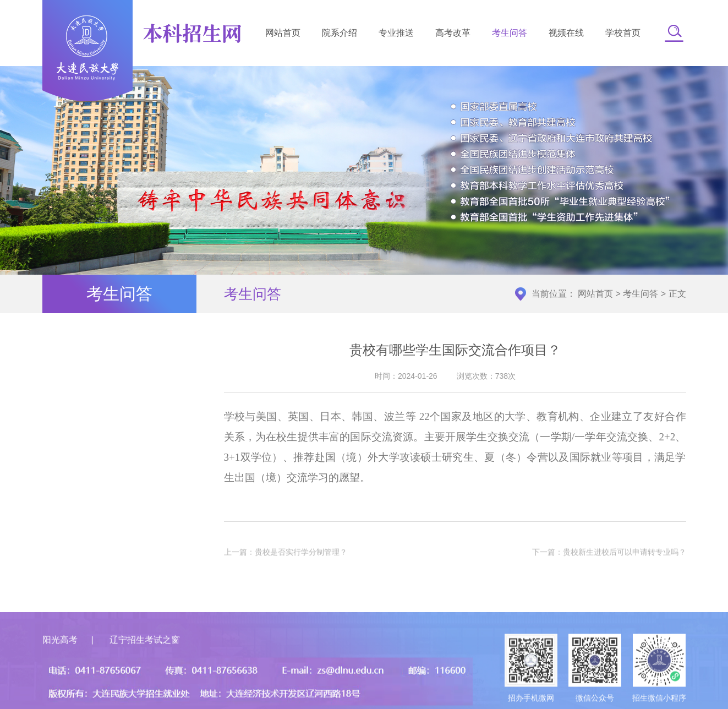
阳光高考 (60, 672)
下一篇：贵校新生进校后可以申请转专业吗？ (609, 555)
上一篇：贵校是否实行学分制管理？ (286, 555)
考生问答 (510, 33)
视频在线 (566, 33)
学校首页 (623, 33)
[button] (674, 33)
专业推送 (396, 33)
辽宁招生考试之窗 (145, 672)
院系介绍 (340, 33)
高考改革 (453, 33)
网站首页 (283, 33)
